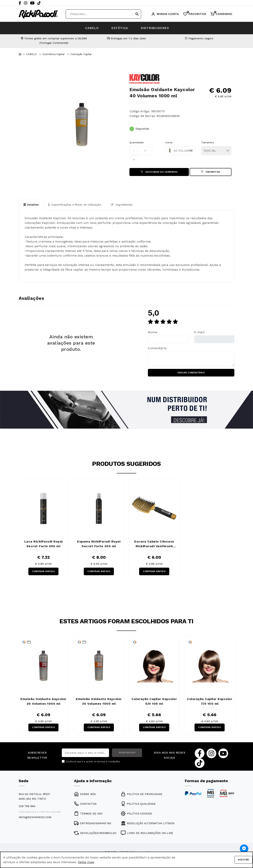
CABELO (91, 28)
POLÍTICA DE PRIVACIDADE (142, 795)
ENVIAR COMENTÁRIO (191, 373)
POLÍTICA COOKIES (136, 814)
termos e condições (109, 762)
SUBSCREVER (127, 753)
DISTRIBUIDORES (156, 28)
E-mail (199, 332)
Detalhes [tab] (31, 205)
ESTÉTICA (120, 28)
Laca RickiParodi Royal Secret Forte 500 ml (44, 544)
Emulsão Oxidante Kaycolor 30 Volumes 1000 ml (99, 702)
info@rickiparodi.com (35, 818)
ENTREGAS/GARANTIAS (93, 824)
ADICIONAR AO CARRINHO (159, 172)
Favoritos (211, 172)
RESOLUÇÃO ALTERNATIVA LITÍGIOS (148, 824)
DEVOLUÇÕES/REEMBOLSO (95, 834)
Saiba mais (86, 862)
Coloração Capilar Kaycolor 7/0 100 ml (210, 702)
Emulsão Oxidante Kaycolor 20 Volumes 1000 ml (43, 702)
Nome (153, 332)
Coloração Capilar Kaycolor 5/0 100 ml (154, 702)
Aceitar (244, 860)
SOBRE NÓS (85, 795)
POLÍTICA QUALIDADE (138, 804)
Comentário (157, 348)
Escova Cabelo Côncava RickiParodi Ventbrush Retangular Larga (154, 544)
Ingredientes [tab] (122, 205)
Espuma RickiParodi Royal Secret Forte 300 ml (99, 544)
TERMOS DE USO (88, 814)
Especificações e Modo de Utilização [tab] (75, 205)
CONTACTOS (85, 804)
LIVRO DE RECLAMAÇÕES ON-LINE (147, 834)
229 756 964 (27, 807)
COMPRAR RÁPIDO (43, 572)
